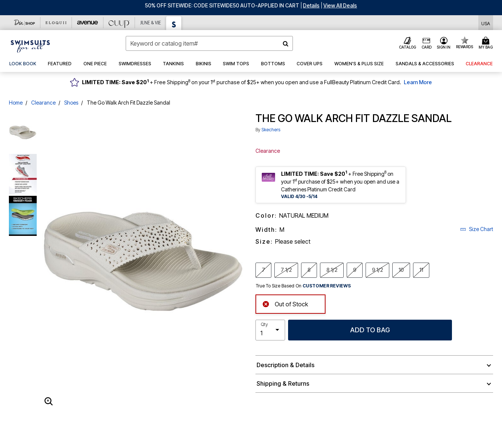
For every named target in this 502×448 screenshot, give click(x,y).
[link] (23, 64)
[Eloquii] (56, 23)
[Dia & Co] (25, 23)
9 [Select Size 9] (355, 270)
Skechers (271, 130)
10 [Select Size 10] (401, 270)
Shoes (71, 103)
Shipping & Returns (283, 383)
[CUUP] (119, 23)
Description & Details (285, 365)
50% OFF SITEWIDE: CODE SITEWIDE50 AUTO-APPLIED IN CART (222, 5)
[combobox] (209, 43)
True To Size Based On (303, 286)
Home (16, 103)
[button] (311, 5)
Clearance (43, 103)
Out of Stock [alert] (285, 303)
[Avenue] (88, 23)
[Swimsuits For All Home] (30, 46)
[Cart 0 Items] (487, 43)
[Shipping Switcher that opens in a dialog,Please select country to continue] (486, 23)
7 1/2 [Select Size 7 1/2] (286, 270)
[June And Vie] (151, 23)
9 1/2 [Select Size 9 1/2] (377, 270)
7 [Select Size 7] (263, 270)
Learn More (418, 82)
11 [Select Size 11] (421, 270)
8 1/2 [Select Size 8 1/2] (332, 270)
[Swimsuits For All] (174, 23)
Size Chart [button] (477, 229)
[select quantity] (270, 330)
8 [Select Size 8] (309, 270)
